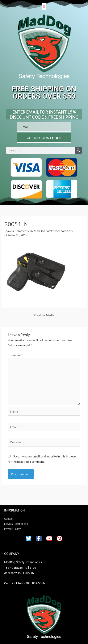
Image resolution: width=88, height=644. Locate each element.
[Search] (78, 150)
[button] (44, 6)
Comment (15, 355)
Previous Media (44, 315)
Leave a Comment (16, 231)
